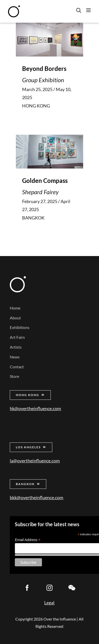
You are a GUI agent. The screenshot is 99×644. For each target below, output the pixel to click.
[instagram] (49, 588)
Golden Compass (45, 180)
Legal (49, 603)
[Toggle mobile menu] (89, 10)
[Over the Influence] (18, 278)
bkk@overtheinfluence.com (37, 497)
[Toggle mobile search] (79, 10)
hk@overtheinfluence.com (35, 408)
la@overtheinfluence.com (35, 461)
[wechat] (72, 588)
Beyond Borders (44, 68)
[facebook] (27, 588)
